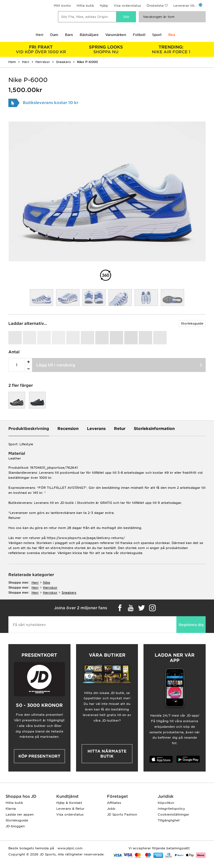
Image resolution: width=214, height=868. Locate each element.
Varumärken (116, 35)
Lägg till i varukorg (56, 365)
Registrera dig (191, 625)
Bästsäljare (89, 35)
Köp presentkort (39, 756)
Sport (157, 35)
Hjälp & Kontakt (69, 803)
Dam (54, 35)
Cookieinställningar (173, 814)
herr (35, 582)
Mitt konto (62, 6)
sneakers (69, 593)
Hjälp (104, 6)
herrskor (50, 587)
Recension (68, 429)
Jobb (111, 809)
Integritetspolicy (171, 809)
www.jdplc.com (69, 848)
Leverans (96, 429)
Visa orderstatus (127, 6)
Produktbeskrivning (29, 429)
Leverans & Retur (70, 809)
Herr (40, 35)
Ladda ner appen (20, 814)
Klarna (11, 809)
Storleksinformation (154, 429)
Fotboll (139, 35)
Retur (120, 429)
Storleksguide (192, 323)
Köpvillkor (166, 803)
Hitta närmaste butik (107, 754)
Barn (69, 35)
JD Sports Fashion (122, 814)
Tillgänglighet (169, 820)
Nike (47, 582)
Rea (172, 35)
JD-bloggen (15, 826)
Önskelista (155, 6)
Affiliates (114, 803)
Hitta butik (85, 6)
